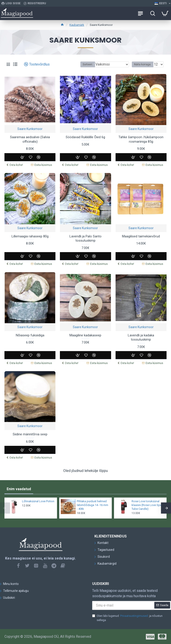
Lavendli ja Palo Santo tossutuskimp (85, 238)
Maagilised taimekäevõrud (141, 236)
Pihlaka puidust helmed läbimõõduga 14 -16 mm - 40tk (93, 505)
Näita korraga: (143, 64)
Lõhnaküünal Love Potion (38, 501)
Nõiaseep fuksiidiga (30, 335)
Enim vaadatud (19, 489)
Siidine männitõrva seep (30, 434)
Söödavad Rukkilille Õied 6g (85, 137)
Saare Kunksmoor (30, 129)
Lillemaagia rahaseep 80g (30, 236)
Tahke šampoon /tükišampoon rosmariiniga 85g (141, 139)
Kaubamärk (77, 25)
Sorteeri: (88, 64)
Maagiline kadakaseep (85, 335)
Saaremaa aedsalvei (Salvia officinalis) (30, 139)
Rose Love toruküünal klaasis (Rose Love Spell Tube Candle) (147, 505)
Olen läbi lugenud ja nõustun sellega (127, 617)
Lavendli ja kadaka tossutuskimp (141, 337)
